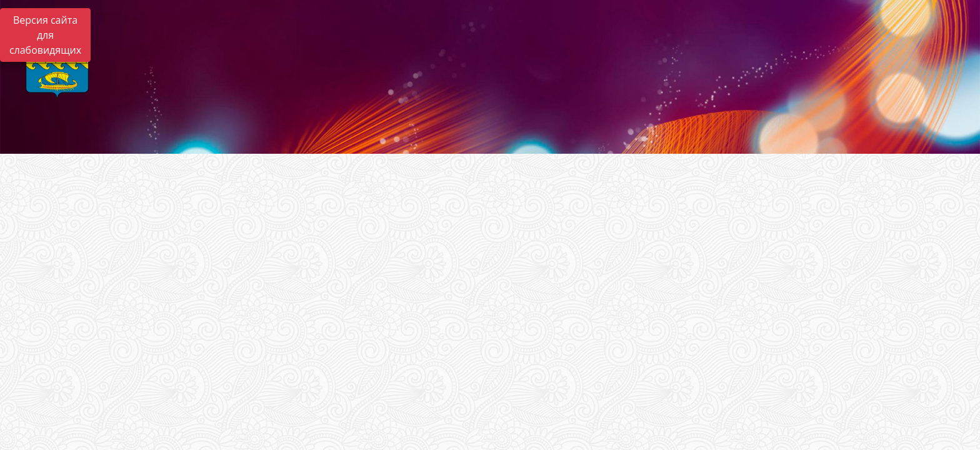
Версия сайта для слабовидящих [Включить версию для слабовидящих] (45, 35)
